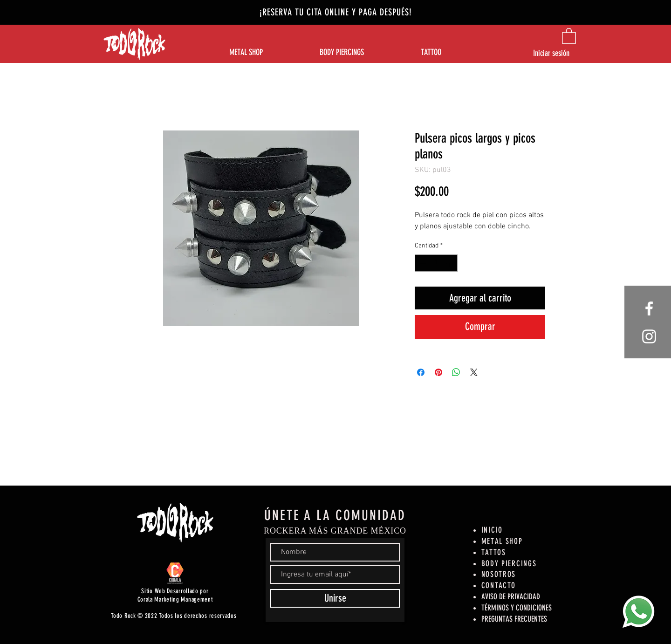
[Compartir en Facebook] (421, 372)
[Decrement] (422, 263)
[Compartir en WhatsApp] (456, 372)
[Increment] (450, 263)
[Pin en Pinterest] (438, 372)
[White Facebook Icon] (649, 308)
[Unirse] (335, 598)
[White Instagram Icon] (649, 336)
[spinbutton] (436, 263)
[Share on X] (474, 372)
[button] (569, 35)
